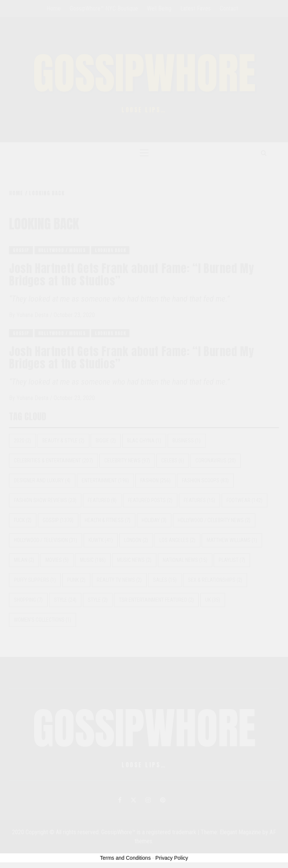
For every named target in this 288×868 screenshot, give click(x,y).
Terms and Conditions (125, 858)
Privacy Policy (172, 858)
